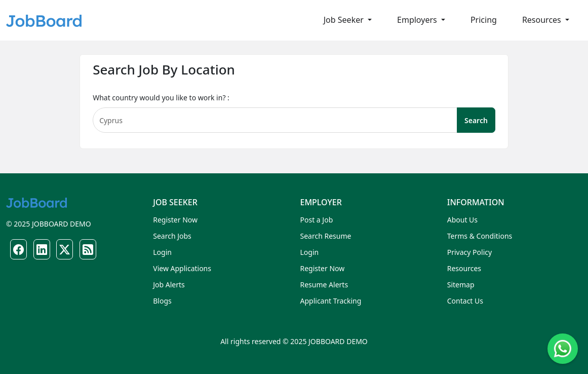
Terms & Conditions (480, 236)
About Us (462, 220)
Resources (464, 268)
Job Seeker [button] (345, 20)
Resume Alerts (324, 285)
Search (476, 120)
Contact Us (465, 301)
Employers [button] (418, 20)
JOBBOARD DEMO (60, 224)
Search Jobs (172, 236)
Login (162, 252)
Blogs (162, 301)
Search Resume (326, 236)
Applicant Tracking (331, 301)
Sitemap (461, 285)
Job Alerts (169, 285)
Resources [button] (543, 20)
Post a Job (317, 220)
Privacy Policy (469, 252)
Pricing (484, 20)
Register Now (175, 220)
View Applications (182, 268)
